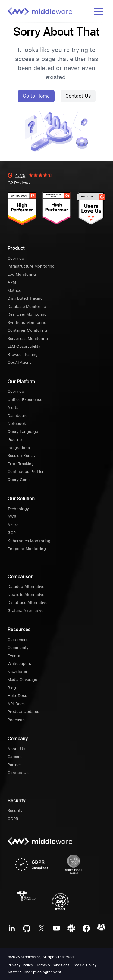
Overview (16, 258)
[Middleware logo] (40, 11)
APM (12, 282)
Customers (18, 640)
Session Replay (22, 456)
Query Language (23, 432)
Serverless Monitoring (28, 339)
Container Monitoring (27, 330)
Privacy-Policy (20, 965)
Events (14, 656)
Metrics (14, 290)
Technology (18, 509)
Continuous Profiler (26, 472)
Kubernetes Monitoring (29, 541)
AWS (12, 517)
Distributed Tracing (25, 298)
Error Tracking (21, 464)
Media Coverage (22, 680)
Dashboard (18, 416)
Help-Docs (17, 696)
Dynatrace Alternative (27, 602)
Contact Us (78, 96)
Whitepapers (19, 664)
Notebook (17, 423)
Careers (15, 757)
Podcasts (16, 720)
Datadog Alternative (26, 586)
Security (15, 811)
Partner (14, 765)
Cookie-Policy (85, 965)
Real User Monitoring (27, 314)
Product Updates (23, 712)
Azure (13, 525)
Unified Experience (25, 400)
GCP (12, 533)
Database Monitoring (27, 306)
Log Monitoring (22, 274)
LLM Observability (24, 346)
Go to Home (36, 96)
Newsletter (17, 672)
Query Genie (19, 480)
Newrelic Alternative (26, 595)
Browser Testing (23, 355)
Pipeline (15, 440)
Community (18, 648)
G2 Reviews (19, 183)
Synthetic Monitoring (27, 322)
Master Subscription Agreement (34, 972)
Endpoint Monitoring (27, 549)
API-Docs (16, 704)
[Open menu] (99, 11)
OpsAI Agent (19, 362)
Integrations (19, 448)
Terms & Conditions (53, 965)
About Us (16, 749)
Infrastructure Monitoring (31, 266)
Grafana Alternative (25, 611)
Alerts (13, 407)
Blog (12, 688)
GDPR (13, 819)
